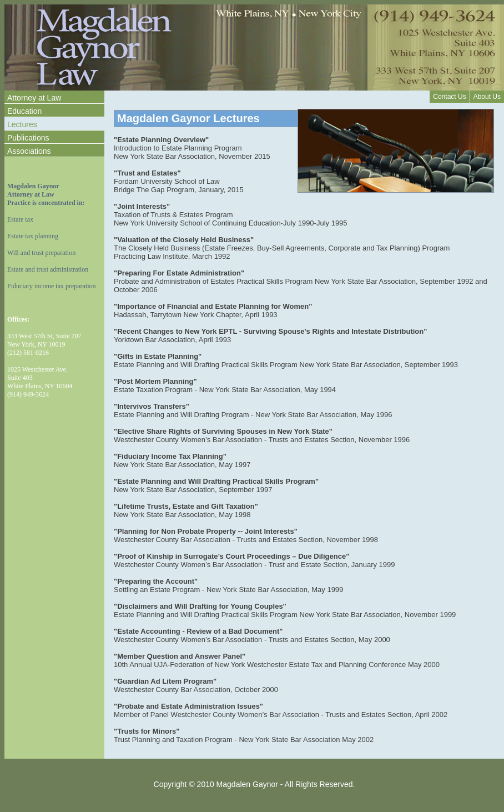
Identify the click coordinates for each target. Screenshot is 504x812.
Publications (28, 138)
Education (24, 111)
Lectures (22, 124)
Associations (29, 151)
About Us (487, 97)
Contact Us (449, 97)
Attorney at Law (34, 98)
